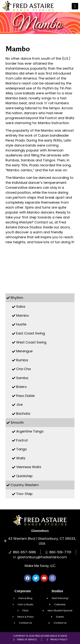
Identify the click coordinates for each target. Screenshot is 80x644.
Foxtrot (22, 440)
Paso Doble (25, 396)
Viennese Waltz (29, 467)
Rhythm (17, 298)
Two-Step (24, 494)
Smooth (17, 423)
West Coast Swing (31, 342)
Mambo (23, 315)
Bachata (23, 414)
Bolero (21, 387)
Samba (22, 378)
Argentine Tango (30, 431)
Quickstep (24, 476)
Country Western (25, 485)
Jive (19, 405)
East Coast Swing (31, 333)
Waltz (21, 458)
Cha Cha (23, 369)
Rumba (22, 360)
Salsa (21, 306)
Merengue (24, 351)
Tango (22, 449)
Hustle (21, 324)
